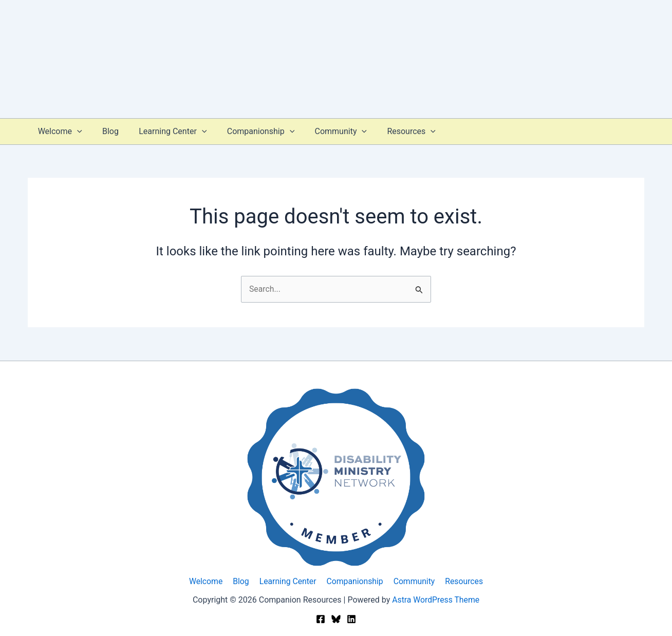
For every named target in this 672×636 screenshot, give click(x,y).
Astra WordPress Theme (436, 600)
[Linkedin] (351, 620)
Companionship (247, 132)
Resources (391, 132)
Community (324, 132)
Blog (105, 131)
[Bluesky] (336, 620)
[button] (75, 132)
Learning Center (163, 132)
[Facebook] (321, 620)
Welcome (58, 132)
